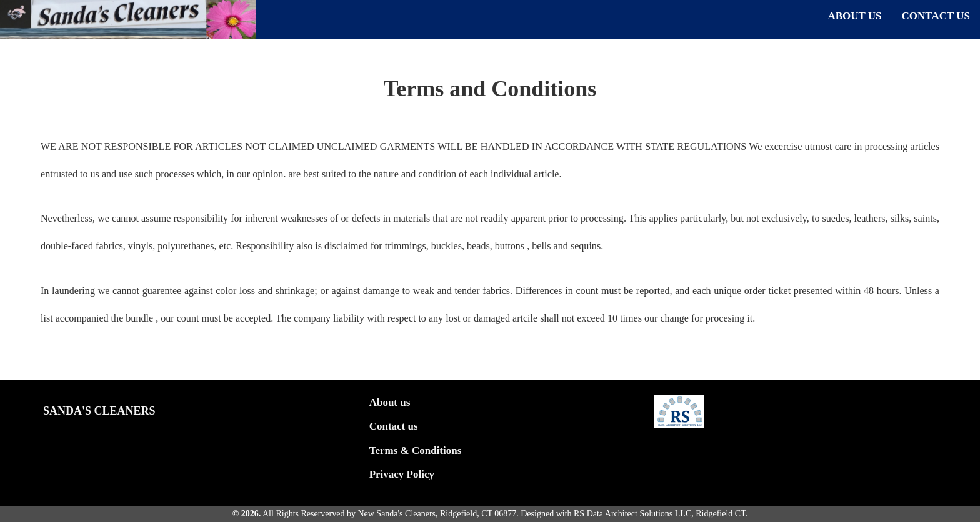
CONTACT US (936, 16)
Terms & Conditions (416, 451)
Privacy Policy (402, 474)
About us (390, 402)
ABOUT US (854, 16)
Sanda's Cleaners (99, 411)
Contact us (394, 426)
